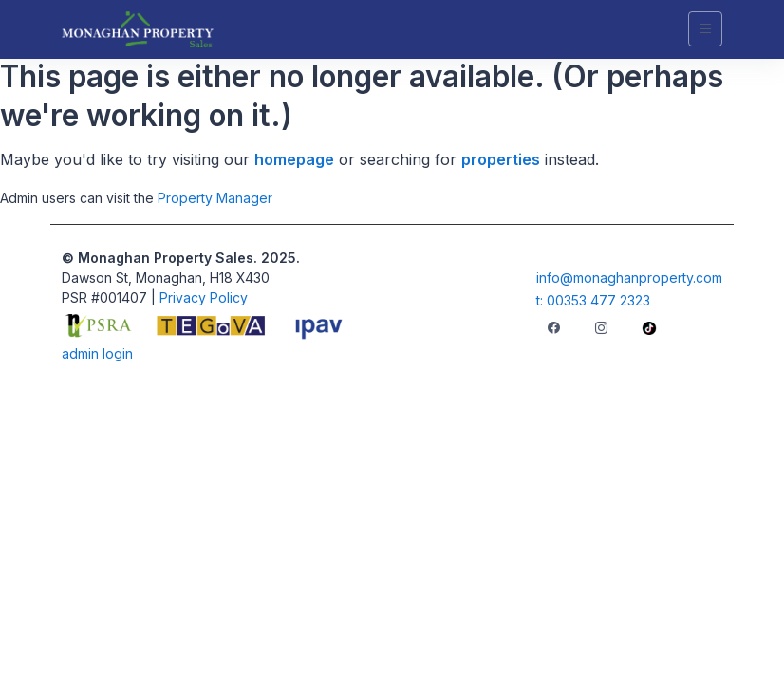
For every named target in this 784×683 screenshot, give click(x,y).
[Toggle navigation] (705, 29)
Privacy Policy (204, 297)
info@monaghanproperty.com (629, 277)
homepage (294, 159)
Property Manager (215, 198)
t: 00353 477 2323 (593, 300)
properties (501, 159)
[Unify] (138, 29)
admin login (97, 353)
